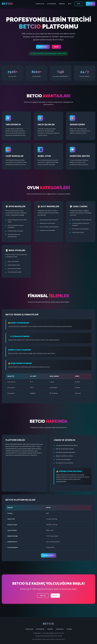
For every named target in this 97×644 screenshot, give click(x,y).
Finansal (62, 4)
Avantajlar (40, 4)
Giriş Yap (43, 596)
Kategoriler (51, 4)
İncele (56, 47)
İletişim (69, 629)
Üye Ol (91, 4)
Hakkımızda (60, 629)
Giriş (79, 4)
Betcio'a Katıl (48, 555)
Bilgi (70, 4)
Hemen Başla (43, 47)
